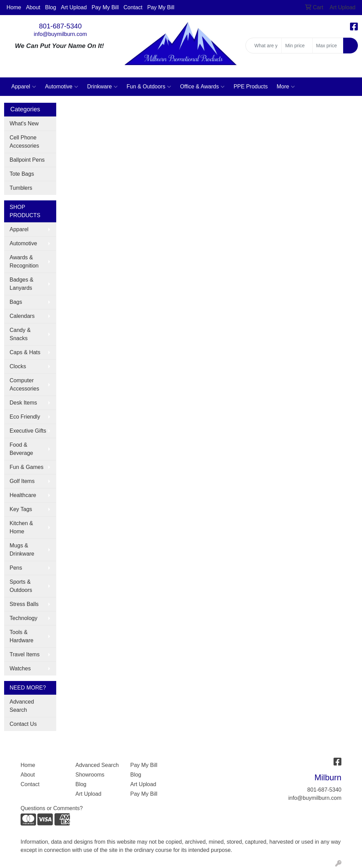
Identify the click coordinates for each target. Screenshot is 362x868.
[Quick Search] (264, 46)
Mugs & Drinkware (22, 550)
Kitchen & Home (21, 527)
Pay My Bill (105, 7)
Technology (23, 618)
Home (14, 7)
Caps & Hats (25, 352)
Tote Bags (22, 174)
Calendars (22, 316)
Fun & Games (27, 467)
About (33, 7)
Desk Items (23, 403)
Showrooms (90, 775)
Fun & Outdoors (149, 87)
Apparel (24, 87)
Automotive (62, 87)
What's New (24, 123)
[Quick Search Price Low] (297, 46)
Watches (20, 668)
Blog (51, 7)
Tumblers (21, 188)
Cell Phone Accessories (24, 142)
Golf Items (22, 481)
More (286, 87)
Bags (16, 302)
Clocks (18, 366)
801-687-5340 (61, 26)
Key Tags (21, 509)
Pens (16, 568)
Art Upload (74, 7)
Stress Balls (24, 604)
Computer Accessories (24, 385)
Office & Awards (202, 87)
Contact (133, 7)
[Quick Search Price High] (328, 46)
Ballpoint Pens (27, 160)
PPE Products (251, 86)
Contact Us (23, 724)
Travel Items (25, 654)
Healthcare (23, 495)
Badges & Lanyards (21, 284)
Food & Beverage (21, 449)
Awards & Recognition (24, 262)
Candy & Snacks (20, 334)
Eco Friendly (25, 417)
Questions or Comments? (52, 808)
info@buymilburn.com (61, 34)
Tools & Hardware (21, 636)
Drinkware (102, 87)
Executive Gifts (28, 431)
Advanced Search (22, 706)
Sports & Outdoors (21, 586)
